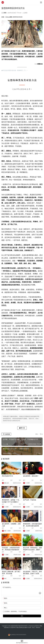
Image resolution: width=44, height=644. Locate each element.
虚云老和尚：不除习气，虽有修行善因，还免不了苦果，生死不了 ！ (32, 573)
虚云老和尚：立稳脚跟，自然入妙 (11, 525)
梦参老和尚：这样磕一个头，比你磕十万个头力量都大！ (11, 501)
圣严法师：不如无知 (30, 500)
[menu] (41, 2)
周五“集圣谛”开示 (8, 476)
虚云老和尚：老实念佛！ (31, 476)
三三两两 (4, 13)
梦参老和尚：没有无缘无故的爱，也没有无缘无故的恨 (32, 525)
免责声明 (13, 628)
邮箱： (6, 603)
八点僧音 (25, 13)
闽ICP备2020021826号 (22, 626)
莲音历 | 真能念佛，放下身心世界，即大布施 (11, 573)
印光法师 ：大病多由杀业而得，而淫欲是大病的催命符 (11, 549)
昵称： (6, 598)
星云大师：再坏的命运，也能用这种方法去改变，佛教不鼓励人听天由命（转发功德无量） (32, 549)
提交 (22, 616)
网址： (6, 608)
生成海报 (6, 434)
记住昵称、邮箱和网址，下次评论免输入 (15, 611)
